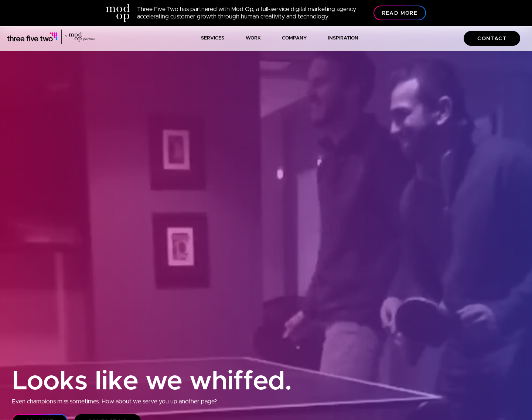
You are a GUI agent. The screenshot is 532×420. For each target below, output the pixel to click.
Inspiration (343, 38)
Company (294, 38)
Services (213, 38)
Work (253, 38)
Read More (400, 13)
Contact (492, 39)
